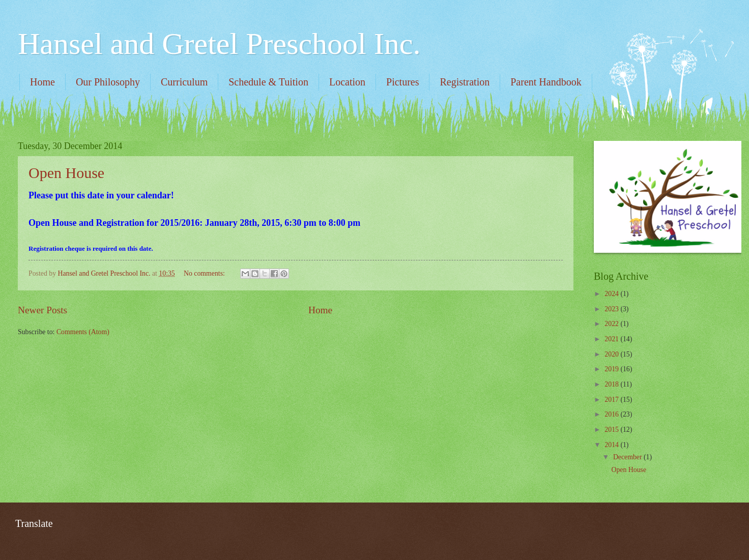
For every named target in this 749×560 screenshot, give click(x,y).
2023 (612, 309)
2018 (612, 384)
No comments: (205, 273)
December (628, 457)
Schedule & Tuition (268, 82)
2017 (612, 400)
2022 (612, 324)
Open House (66, 173)
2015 (612, 430)
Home (42, 82)
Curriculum (184, 82)
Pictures (402, 82)
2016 (612, 414)
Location (347, 82)
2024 (612, 294)
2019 (612, 369)
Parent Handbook (546, 82)
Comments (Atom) (83, 332)
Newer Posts (42, 310)
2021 (612, 339)
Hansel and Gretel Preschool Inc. (219, 44)
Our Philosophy (108, 82)
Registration (465, 82)
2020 (612, 354)
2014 (612, 445)
